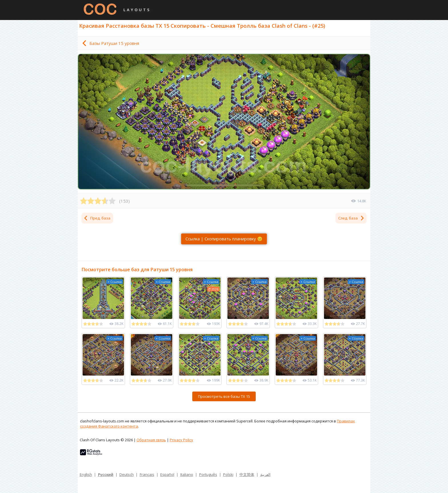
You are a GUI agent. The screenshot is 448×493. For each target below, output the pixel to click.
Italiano (187, 474)
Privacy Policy (181, 440)
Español (167, 474)
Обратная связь (151, 440)
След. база (351, 218)
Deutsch (127, 474)
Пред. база (97, 218)
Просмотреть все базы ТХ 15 (224, 396)
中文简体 (247, 474)
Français (147, 474)
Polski (228, 474)
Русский (106, 474)
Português (208, 474)
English (86, 474)
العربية (265, 474)
